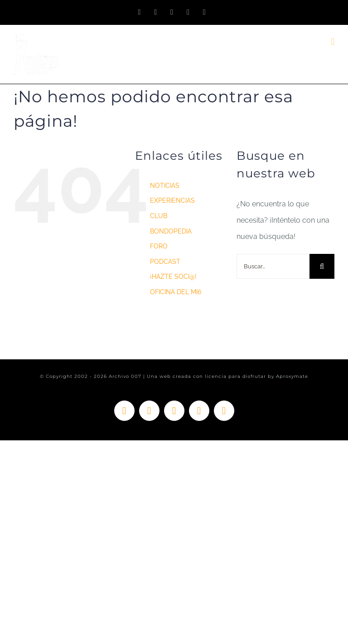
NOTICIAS (165, 186)
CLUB (159, 216)
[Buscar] (322, 266)
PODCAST (165, 262)
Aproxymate (292, 376)
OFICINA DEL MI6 (176, 292)
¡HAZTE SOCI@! (173, 277)
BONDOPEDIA (171, 231)
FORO (159, 246)
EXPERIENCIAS (172, 200)
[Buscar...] (273, 266)
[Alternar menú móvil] (333, 42)
